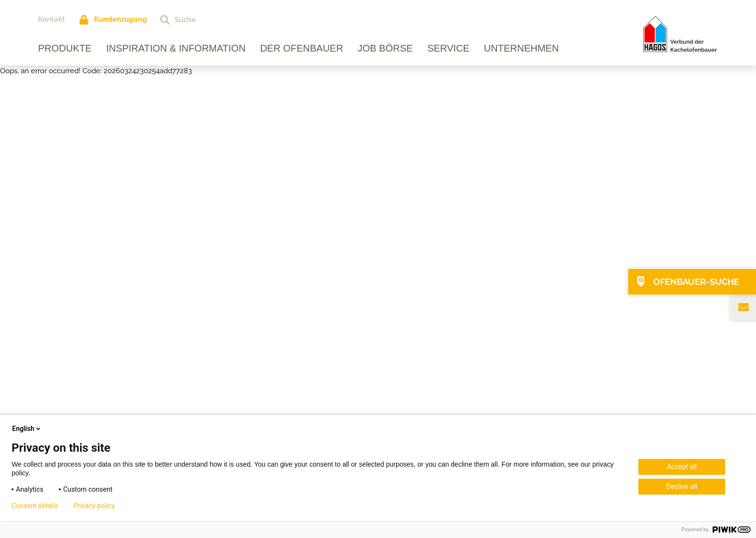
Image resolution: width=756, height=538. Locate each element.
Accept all (682, 467)
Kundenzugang (121, 19)
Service (448, 48)
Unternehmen (522, 48)
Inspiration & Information (176, 48)
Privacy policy (94, 506)
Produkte (65, 48)
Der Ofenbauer (301, 48)
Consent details (35, 506)
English (27, 429)
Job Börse (385, 48)
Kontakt (52, 19)
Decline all (682, 486)
